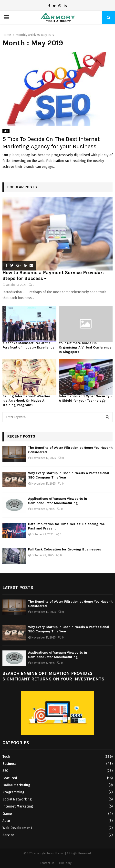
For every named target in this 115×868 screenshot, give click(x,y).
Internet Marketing (18, 806)
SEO (6, 131)
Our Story (65, 863)
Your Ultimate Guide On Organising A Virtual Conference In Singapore (85, 347)
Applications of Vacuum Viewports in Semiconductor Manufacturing (57, 501)
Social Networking (17, 799)
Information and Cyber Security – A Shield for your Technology (86, 398)
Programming (13, 792)
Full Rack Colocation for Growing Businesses (65, 549)
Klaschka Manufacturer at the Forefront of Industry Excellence (28, 345)
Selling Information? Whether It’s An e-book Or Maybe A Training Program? (26, 401)
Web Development (17, 828)
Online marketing (16, 785)
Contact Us (47, 863)
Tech (6, 757)
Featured (10, 778)
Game (7, 814)
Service (8, 835)
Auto (6, 821)
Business (9, 764)
